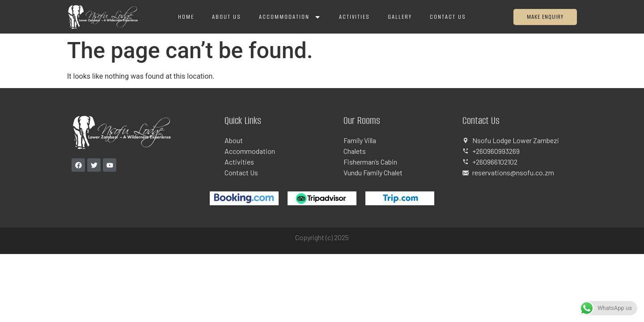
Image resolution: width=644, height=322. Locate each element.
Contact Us (448, 17)
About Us (227, 17)
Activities (354, 17)
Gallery (400, 17)
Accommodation (290, 17)
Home (186, 17)
